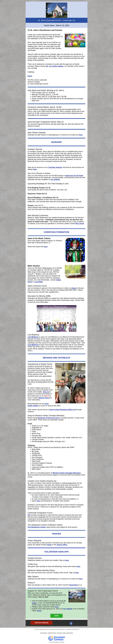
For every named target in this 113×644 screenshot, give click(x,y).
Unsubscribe (43, 633)
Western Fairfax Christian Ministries (67, 473)
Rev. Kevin (80, 224)
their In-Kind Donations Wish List (63, 410)
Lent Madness (33, 337)
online (34, 603)
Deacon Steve (44, 398)
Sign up (46, 392)
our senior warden (56, 66)
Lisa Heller (39, 282)
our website (55, 179)
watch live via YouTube (74, 176)
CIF (29, 515)
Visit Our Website (42, 623)
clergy (49, 545)
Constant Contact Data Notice (65, 633)
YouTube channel (55, 167)
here (81, 135)
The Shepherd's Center (37, 527)
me (47, 66)
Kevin (30, 76)
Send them (74, 585)
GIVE (56, 616)
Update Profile (52, 633)
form (57, 607)
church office (62, 545)
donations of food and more (48, 418)
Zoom (74, 288)
